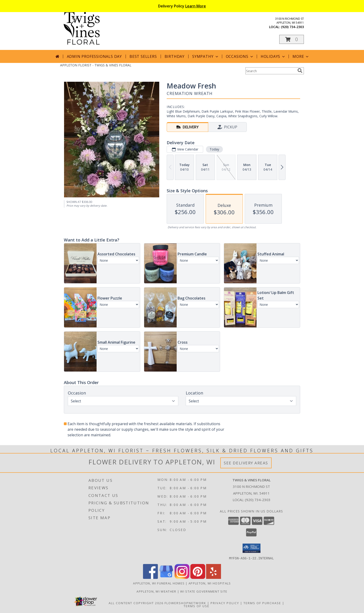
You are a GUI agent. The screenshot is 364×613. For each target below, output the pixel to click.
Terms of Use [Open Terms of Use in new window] (197, 606)
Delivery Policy (182, 6)
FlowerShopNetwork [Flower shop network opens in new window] (185, 603)
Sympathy (206, 56)
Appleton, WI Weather (156, 591)
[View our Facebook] (150, 577)
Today (214, 149)
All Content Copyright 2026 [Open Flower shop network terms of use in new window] (136, 603)
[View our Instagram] (182, 577)
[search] (300, 71)
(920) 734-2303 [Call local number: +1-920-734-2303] (292, 27)
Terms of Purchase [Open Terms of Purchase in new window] (262, 603)
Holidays (273, 56)
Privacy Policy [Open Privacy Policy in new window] (225, 603)
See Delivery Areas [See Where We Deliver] (246, 463)
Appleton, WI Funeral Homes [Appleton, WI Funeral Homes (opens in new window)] (159, 583)
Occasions (240, 56)
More (301, 56)
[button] (292, 39)
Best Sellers (143, 56)
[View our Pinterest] (198, 577)
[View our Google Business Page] (166, 577)
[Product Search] (270, 71)
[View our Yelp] (214, 577)
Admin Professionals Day (94, 56)
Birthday (175, 56)
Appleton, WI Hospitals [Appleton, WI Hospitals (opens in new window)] (210, 583)
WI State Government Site (204, 591)
